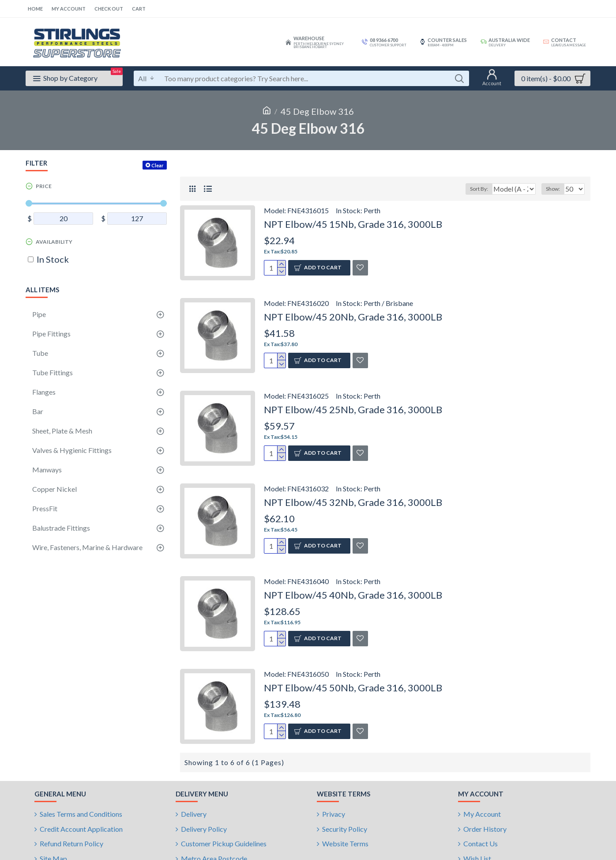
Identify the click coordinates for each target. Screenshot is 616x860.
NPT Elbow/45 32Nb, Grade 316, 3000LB (353, 502)
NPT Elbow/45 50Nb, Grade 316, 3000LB (353, 688)
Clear (158, 165)
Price (44, 186)
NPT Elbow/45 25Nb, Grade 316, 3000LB (353, 409)
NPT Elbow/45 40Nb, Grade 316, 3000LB (353, 595)
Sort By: (474, 189)
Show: (556, 189)
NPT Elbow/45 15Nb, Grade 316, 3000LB (353, 224)
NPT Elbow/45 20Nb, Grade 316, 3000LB (353, 317)
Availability (54, 242)
